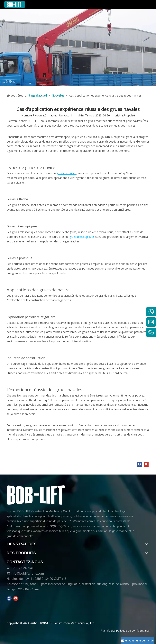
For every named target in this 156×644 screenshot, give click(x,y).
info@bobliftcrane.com (27, 573)
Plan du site (108, 630)
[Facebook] (139, 464)
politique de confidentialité (133, 630)
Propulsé (129, 115)
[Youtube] (146, 464)
